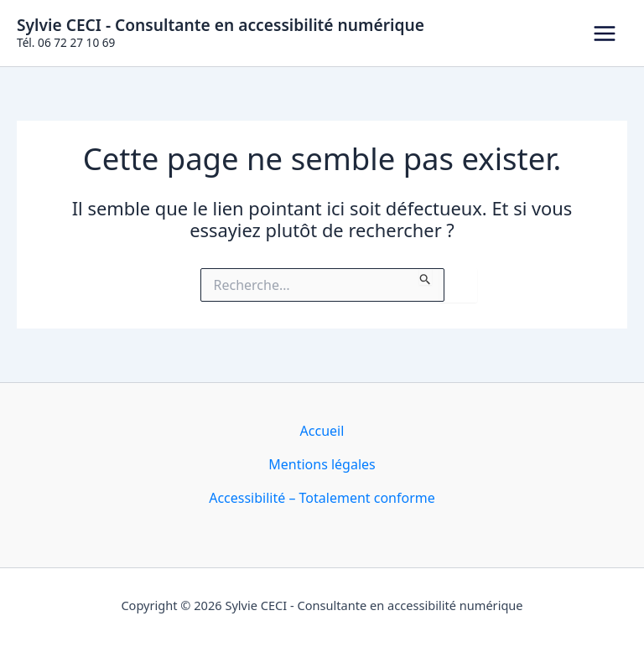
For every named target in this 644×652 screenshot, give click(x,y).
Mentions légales (322, 464)
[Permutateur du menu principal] (605, 34)
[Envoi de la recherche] (426, 277)
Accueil (322, 431)
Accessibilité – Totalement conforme (322, 498)
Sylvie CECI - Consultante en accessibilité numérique (221, 25)
